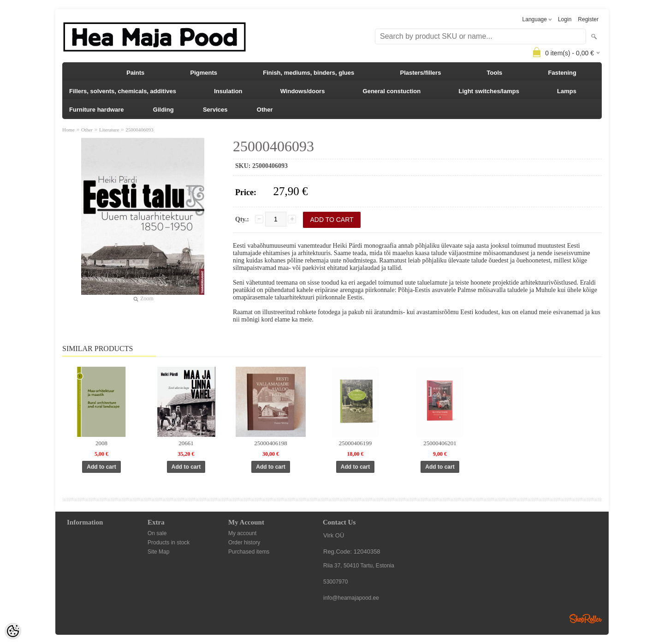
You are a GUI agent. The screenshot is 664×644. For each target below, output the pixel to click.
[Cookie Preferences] (13, 631)
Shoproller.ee (586, 619)
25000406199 (356, 443)
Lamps (567, 91)
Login (565, 19)
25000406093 (139, 130)
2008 (101, 443)
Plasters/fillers (420, 73)
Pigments (204, 73)
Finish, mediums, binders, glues (308, 73)
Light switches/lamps (489, 91)
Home (68, 130)
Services (215, 110)
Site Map (158, 552)
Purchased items (249, 552)
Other (265, 110)
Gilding (163, 110)
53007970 (335, 582)
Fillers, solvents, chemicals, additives (123, 91)
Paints (135, 73)
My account (242, 533)
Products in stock (169, 543)
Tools (495, 73)
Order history (244, 543)
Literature (109, 130)
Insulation (228, 91)
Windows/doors (303, 91)
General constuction (392, 91)
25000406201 (440, 443)
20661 (186, 443)
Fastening (562, 73)
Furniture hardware (96, 110)
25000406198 (271, 443)
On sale (157, 533)
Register (588, 19)
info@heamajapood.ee (351, 598)
